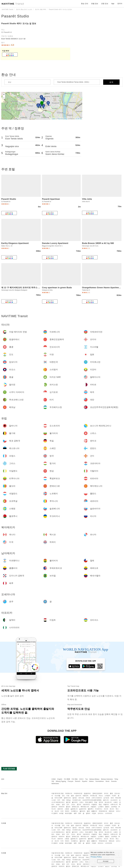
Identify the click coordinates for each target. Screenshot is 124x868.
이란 (68, 796)
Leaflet (54, 119)
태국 (112, 798)
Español (85, 781)
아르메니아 (69, 793)
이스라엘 (57, 796)
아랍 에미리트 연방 (57, 793)
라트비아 (62, 807)
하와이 (67, 811)
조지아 (106, 793)
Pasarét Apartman (51, 199)
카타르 (88, 798)
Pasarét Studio (15, 16)
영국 (63, 805)
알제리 (88, 813)
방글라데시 (87, 793)
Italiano (91, 781)
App (113, 4)
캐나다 (112, 809)
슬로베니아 (74, 809)
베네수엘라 (69, 813)
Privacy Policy (96, 857)
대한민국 (86, 796)
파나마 (57, 811)
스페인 (116, 802)
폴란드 (107, 807)
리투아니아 (114, 805)
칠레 (88, 811)
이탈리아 (106, 805)
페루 (75, 813)
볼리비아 (82, 811)
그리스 (73, 805)
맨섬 (100, 805)
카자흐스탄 (94, 796)
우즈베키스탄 (77, 800)
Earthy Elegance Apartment (15, 243)
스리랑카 (107, 796)
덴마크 (101, 802)
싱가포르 (106, 798)
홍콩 (111, 793)
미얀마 (114, 796)
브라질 (61, 813)
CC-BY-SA (79, 119)
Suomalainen (100, 781)
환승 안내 (85, 4)
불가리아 (75, 802)
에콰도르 (112, 811)
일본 (72, 796)
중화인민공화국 (97, 793)
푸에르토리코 (103, 811)
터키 (59, 800)
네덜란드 (94, 807)
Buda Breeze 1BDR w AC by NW (98, 243)
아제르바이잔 (78, 793)
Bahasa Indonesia (107, 779)
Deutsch (78, 781)
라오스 (101, 796)
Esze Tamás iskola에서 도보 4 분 (13, 39)
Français (71, 781)
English (60, 779)
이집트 (94, 813)
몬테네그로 (75, 807)
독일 (96, 802)
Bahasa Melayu (94, 779)
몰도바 (68, 807)
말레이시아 (67, 798)
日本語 (54, 779)
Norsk (108, 781)
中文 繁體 (67, 779)
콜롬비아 (94, 811)
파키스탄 (81, 798)
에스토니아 (108, 802)
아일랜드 (94, 805)
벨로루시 (91, 809)
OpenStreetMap (63, 119)
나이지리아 (109, 813)
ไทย (87, 779)
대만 (63, 800)
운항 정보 (105, 4)
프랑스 (58, 805)
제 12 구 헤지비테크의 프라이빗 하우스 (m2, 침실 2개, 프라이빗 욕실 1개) (35, 288)
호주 (80, 813)
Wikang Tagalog (61, 781)
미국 (62, 811)
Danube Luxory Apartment (55, 243)
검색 (111, 82)
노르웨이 (101, 807)
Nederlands (55, 784)
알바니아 (106, 800)
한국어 (81, 779)
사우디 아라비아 (97, 798)
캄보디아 (78, 796)
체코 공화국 (89, 802)
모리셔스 (101, 813)
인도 (63, 796)
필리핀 (75, 798)
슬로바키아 (83, 809)
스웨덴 (67, 809)
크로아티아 (86, 805)
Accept (106, 861)
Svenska (114, 781)
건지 (68, 805)
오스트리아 (114, 800)
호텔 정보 (95, 4)
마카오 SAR (58, 798)
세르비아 (60, 809)
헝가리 (79, 805)
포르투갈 (114, 807)
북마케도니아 (85, 807)
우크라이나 (99, 809)
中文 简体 (75, 779)
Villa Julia (87, 199)
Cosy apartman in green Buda (57, 288)
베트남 (69, 800)
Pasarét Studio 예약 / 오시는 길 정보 (19, 23)
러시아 (106, 809)
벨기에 (68, 802)
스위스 (81, 802)
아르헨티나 (74, 811)
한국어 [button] (120, 4)
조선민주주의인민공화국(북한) (92, 800)
